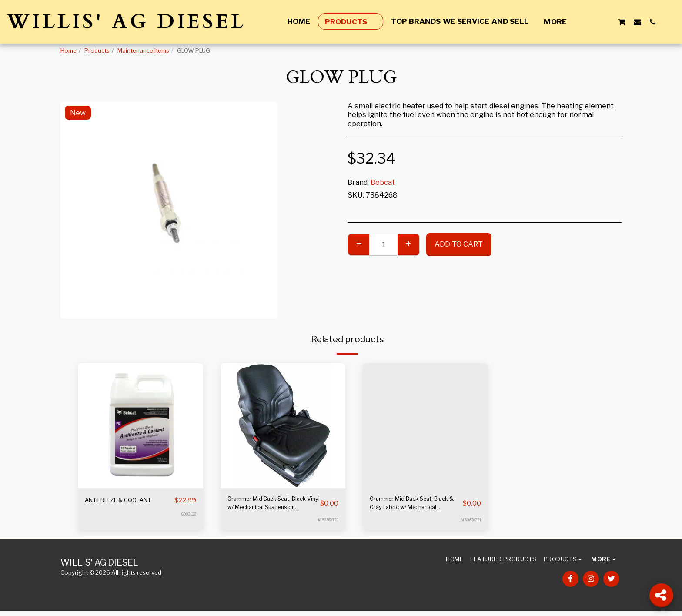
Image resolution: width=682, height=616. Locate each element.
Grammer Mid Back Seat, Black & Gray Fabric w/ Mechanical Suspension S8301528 (412, 506)
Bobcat (383, 182)
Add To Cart (459, 244)
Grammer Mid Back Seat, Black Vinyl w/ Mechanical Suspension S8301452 (271, 506)
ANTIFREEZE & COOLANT (111, 506)
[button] (591, 22)
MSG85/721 (326, 525)
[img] (140, 426)
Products (97, 50)
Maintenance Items (143, 50)
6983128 (187, 525)
